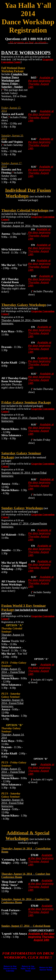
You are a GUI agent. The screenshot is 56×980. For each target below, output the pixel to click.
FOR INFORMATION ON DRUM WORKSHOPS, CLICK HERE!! (28, 955)
